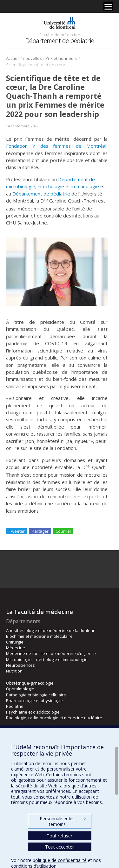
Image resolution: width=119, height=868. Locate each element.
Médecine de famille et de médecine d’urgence (51, 653)
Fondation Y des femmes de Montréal (56, 146)
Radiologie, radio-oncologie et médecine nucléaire (54, 718)
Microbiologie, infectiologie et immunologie (47, 659)
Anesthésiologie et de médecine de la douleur (50, 630)
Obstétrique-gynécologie (30, 683)
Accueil (13, 58)
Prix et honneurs (61, 58)
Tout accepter (60, 847)
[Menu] (108, 6)
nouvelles (32, 58)
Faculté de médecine (60, 35)
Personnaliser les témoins (63, 821)
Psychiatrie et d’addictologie (33, 712)
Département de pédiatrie (60, 41)
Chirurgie (15, 642)
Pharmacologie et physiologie (34, 701)
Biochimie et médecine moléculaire (39, 636)
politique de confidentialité (60, 860)
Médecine (16, 648)
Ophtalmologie (20, 689)
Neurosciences (20, 665)
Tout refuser (60, 836)
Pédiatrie (15, 706)
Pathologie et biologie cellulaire (36, 695)
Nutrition (14, 671)
